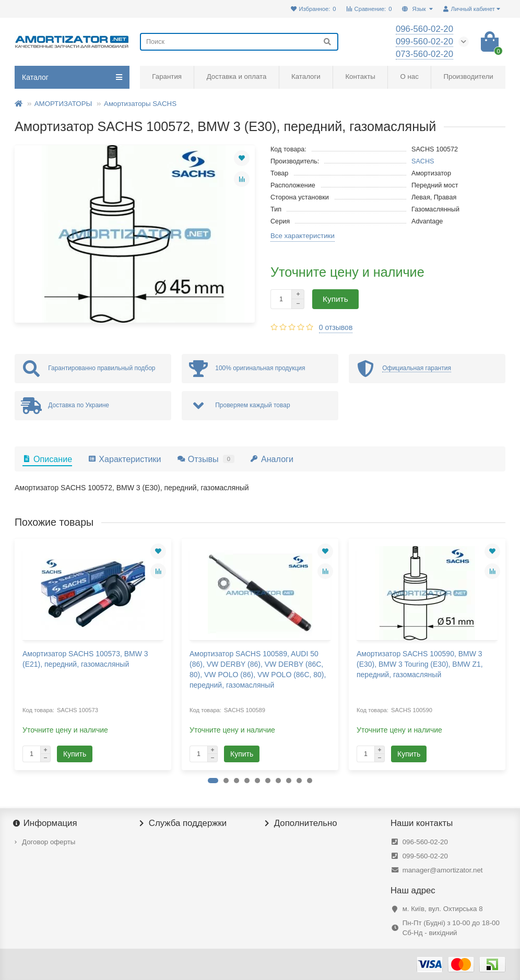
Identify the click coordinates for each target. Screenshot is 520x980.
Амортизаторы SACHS (140, 104)
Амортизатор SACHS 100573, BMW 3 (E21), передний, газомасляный (85, 659)
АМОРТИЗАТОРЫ (63, 104)
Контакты (360, 76)
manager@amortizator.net (443, 870)
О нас (409, 76)
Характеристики (124, 459)
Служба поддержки (183, 823)
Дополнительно (301, 823)
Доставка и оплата (237, 76)
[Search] (239, 42)
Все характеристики (303, 236)
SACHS (423, 161)
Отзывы (206, 459)
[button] (213, 781)
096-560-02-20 (425, 842)
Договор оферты (49, 842)
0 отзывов (336, 327)
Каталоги (306, 76)
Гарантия (167, 76)
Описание (47, 459)
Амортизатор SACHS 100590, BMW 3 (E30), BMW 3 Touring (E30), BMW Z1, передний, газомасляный (420, 664)
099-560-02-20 (425, 856)
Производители (469, 76)
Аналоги (272, 459)
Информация (46, 823)
